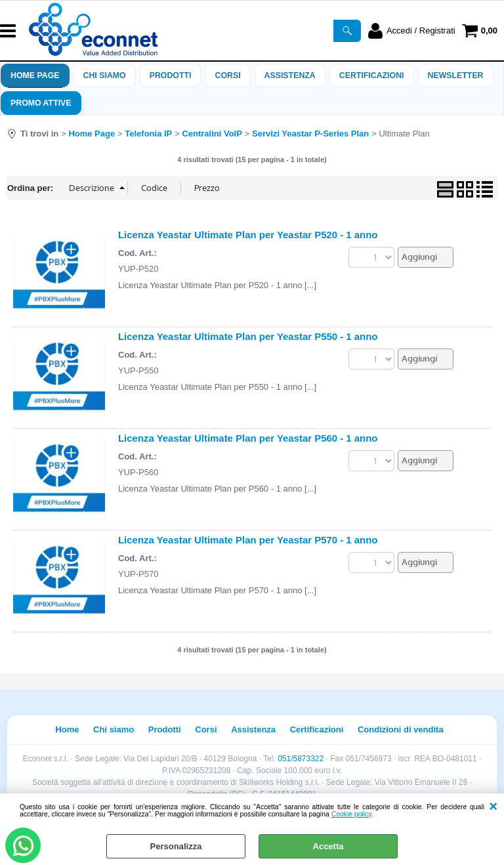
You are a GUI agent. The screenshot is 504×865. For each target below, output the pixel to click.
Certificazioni (372, 75)
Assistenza (253, 729)
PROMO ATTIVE (41, 103)
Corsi (227, 75)
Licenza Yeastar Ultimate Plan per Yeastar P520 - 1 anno (248, 235)
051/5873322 (301, 759)
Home (67, 729)
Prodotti (171, 75)
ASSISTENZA (290, 75)
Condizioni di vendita (401, 729)
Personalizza (176, 846)
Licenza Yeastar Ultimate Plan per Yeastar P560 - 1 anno (248, 438)
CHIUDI (493, 807)
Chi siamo (105, 75)
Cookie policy (351, 814)
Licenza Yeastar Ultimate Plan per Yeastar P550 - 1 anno (248, 336)
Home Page (35, 75)
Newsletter (456, 75)
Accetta (328, 846)
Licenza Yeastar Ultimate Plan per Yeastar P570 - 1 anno (248, 540)
